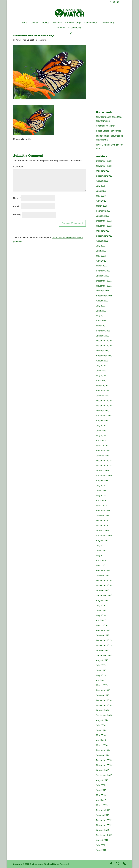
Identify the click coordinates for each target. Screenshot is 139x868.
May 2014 (101, 735)
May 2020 (101, 376)
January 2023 (103, 216)
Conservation (91, 23)
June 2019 (101, 431)
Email (17, 206)
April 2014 (101, 740)
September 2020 (104, 356)
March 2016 (102, 625)
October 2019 (103, 411)
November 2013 (104, 765)
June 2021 (101, 311)
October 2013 (103, 770)
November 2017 (104, 525)
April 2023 (101, 201)
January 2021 (103, 336)
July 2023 (101, 186)
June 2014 (101, 730)
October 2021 (103, 291)
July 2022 (101, 246)
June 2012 (101, 850)
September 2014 (104, 715)
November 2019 (104, 406)
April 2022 (101, 261)
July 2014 (101, 725)
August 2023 (102, 181)
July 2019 (101, 426)
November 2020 (104, 346)
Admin (18, 40)
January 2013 (103, 815)
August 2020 (102, 361)
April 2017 (101, 561)
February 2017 (103, 570)
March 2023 (102, 206)
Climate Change (73, 23)
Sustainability (75, 28)
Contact (35, 23)
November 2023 (104, 166)
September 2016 (104, 595)
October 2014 (103, 710)
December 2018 (104, 461)
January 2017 (103, 575)
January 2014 (103, 755)
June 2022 (101, 251)
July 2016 (101, 605)
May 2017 (101, 555)
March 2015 (102, 685)
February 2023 (103, 211)
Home (24, 23)
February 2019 (103, 451)
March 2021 (102, 326)
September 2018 (104, 476)
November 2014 (104, 705)
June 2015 (101, 670)
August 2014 (102, 720)
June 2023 (101, 191)
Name (17, 198)
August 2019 (102, 421)
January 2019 (103, 456)
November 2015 (104, 645)
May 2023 (101, 196)
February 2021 (103, 331)
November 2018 (104, 465)
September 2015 (104, 655)
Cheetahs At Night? (105, 126)
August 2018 (102, 481)
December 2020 (104, 341)
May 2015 (101, 675)
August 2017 (102, 540)
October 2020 (103, 351)
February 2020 (103, 391)
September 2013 (104, 775)
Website (17, 215)
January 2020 (103, 396)
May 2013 (101, 795)
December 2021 (104, 281)
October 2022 (103, 231)
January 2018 (103, 515)
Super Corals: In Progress (109, 131)
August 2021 (102, 301)
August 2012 (102, 840)
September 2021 (104, 296)
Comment (19, 167)
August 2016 (102, 600)
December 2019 (104, 401)
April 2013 (101, 800)
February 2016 (103, 630)
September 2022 (104, 236)
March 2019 (102, 446)
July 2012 (101, 845)
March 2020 (102, 386)
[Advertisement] (116, 53)
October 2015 (103, 650)
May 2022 (101, 256)
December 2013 (104, 760)
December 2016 (104, 580)
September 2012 (104, 835)
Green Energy (108, 23)
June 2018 (101, 490)
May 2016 (101, 615)
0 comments (41, 40)
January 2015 (103, 695)
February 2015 (103, 690)
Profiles (45, 23)
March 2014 (102, 745)
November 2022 (104, 226)
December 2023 (104, 161)
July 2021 (101, 306)
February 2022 (103, 271)
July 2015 (101, 665)
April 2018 (101, 501)
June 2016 (101, 610)
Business (57, 23)
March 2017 (102, 565)
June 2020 (101, 371)
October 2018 (103, 471)
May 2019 (101, 436)
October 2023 (103, 171)
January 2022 (103, 276)
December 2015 (104, 640)
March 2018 (102, 506)
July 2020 (101, 366)
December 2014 (104, 700)
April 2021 (101, 321)
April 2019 (101, 441)
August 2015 (102, 660)
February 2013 (103, 810)
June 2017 (101, 550)
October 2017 (103, 531)
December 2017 (104, 520)
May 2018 (101, 495)
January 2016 (103, 635)
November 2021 (104, 286)
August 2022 (102, 241)
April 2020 (101, 381)
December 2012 (104, 820)
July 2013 (101, 785)
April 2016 (101, 620)
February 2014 (103, 750)
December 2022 (104, 221)
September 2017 (104, 536)
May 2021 (101, 316)
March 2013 (102, 805)
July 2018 (101, 486)
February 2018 (103, 511)
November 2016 (104, 585)
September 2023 (104, 176)
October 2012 (103, 830)
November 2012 (104, 825)
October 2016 (103, 590)
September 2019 (104, 416)
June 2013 (101, 790)
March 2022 (102, 266)
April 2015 (101, 680)
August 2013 (102, 780)
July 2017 (101, 545)
